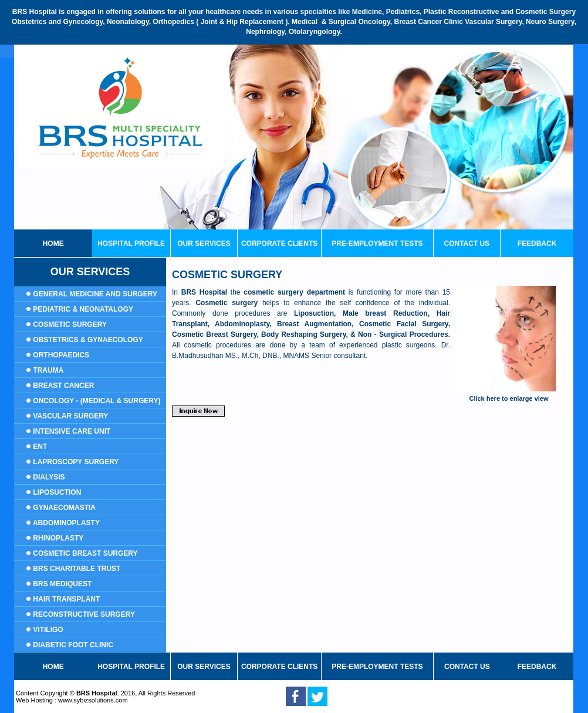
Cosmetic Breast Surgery (85, 553)
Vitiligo (48, 630)
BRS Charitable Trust (77, 569)
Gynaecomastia (64, 508)
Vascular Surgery (70, 416)
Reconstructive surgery (84, 614)
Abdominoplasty (66, 523)
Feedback (537, 244)
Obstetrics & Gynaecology (88, 340)
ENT (40, 447)
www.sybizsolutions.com (93, 700)
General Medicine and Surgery (95, 294)
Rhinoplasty (58, 538)
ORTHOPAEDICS (61, 355)
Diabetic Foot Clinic (73, 645)
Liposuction (57, 492)
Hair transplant (66, 599)
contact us (467, 244)
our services (204, 244)
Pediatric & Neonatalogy (82, 309)
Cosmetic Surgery (70, 325)
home (53, 244)
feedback (537, 667)
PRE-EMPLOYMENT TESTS (377, 244)
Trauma (48, 370)
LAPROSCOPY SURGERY (76, 462)
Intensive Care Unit (72, 431)
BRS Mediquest (62, 584)
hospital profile (131, 667)
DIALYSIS (48, 477)
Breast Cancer (62, 386)
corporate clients (279, 244)
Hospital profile (131, 244)
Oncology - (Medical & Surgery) (97, 401)
